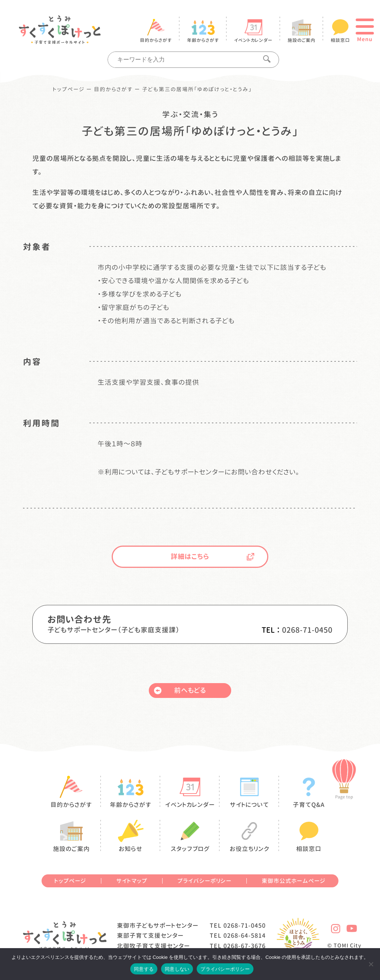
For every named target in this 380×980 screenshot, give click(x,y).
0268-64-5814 (245, 936)
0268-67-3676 (245, 946)
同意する (144, 969)
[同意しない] (371, 964)
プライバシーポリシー (204, 881)
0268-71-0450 (307, 630)
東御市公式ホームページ (294, 881)
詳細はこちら (212, 557)
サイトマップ (132, 881)
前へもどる (180, 690)
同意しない (177, 969)
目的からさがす (113, 89)
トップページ (69, 89)
